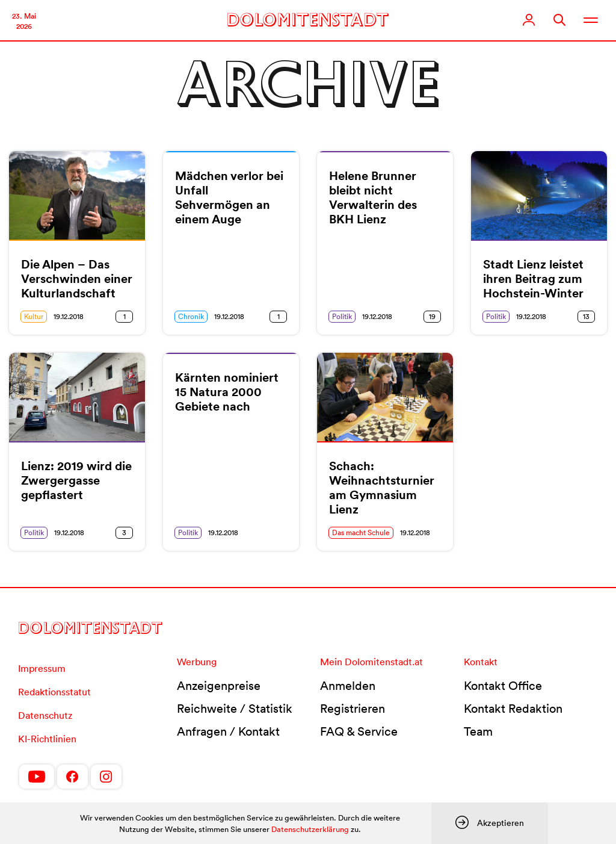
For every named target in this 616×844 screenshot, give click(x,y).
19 (432, 316)
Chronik (191, 316)
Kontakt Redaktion (513, 709)
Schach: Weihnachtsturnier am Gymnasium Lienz (382, 488)
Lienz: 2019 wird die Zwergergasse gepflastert (76, 480)
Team (478, 731)
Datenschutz (45, 715)
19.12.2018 (69, 316)
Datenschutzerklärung (310, 829)
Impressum (42, 668)
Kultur (34, 316)
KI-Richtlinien (47, 739)
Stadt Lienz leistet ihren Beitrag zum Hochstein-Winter (533, 279)
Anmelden (348, 686)
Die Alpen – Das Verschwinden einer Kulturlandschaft (77, 279)
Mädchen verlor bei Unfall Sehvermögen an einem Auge (229, 197)
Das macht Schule (361, 532)
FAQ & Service (359, 731)
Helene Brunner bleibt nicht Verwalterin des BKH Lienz (373, 197)
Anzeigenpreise (219, 686)
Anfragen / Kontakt (228, 731)
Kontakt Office (503, 686)
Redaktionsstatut (54, 692)
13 (586, 316)
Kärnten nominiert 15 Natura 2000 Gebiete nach (227, 392)
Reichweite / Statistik (235, 709)
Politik (342, 316)
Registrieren (353, 709)
